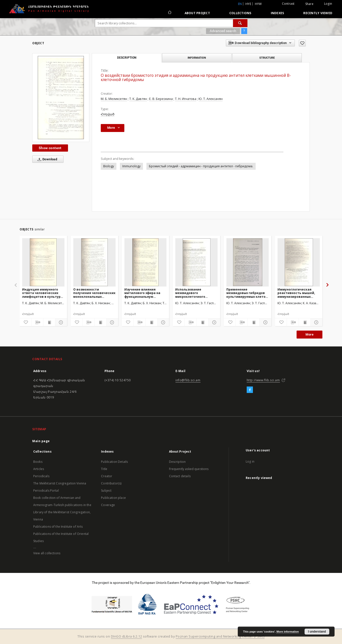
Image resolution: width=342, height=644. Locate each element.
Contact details (180, 476)
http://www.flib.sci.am (263, 380)
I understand (317, 632)
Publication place (113, 498)
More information (288, 632)
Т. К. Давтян (138, 99)
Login (328, 4)
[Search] (240, 23)
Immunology (131, 166)
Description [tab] (127, 58)
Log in (250, 461)
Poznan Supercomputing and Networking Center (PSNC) (220, 636)
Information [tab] (197, 58)
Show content (50, 148)
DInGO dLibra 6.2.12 (127, 636)
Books (38, 462)
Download (46, 159)
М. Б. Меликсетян (114, 99)
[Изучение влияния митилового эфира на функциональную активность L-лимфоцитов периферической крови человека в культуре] (146, 262)
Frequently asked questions (189, 469)
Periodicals (41, 476)
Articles (39, 469)
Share (309, 4)
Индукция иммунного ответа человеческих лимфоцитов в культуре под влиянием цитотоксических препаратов (42, 293)
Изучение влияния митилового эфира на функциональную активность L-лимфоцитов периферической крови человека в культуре (144, 293)
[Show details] (60, 322)
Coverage (108, 505)
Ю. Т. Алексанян (211, 99)
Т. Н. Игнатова (186, 99)
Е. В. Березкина (161, 99)
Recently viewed (318, 13)
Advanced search (223, 31)
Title (104, 469)
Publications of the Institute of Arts (58, 527)
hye (248, 4)
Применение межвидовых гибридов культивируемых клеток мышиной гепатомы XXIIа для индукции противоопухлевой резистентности (247, 293)
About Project (197, 13)
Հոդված (108, 114)
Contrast (288, 4)
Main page (41, 441)
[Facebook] (250, 390)
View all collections (47, 553)
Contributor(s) (111, 483)
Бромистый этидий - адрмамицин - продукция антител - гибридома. (201, 166)
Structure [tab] (267, 58)
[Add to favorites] (302, 43)
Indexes (277, 13)
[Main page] (169, 13)
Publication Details (114, 462)
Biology (109, 166)
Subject (106, 491)
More (309, 334)
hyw (258, 4)
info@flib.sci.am (188, 380)
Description (177, 462)
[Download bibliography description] (37, 322)
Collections (240, 13)
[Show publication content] (49, 322)
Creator (107, 476)
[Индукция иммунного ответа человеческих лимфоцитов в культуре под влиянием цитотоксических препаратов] (43, 262)
